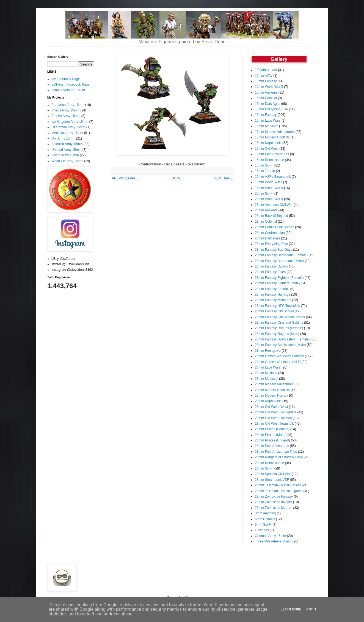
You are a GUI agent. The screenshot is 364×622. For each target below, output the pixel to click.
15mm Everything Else (271, 109)
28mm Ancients (266, 210)
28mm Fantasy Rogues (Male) (277, 334)
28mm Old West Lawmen (273, 418)
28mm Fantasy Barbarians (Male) (279, 261)
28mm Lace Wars (268, 367)
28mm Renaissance (269, 463)
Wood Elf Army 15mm (67, 161)
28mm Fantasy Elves (270, 272)
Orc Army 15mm (63, 138)
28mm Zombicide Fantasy (274, 496)
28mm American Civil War (274, 205)
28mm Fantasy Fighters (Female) (279, 278)
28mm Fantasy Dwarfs (271, 266)
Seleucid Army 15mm (67, 144)
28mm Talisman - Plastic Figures (279, 491)
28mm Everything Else (271, 244)
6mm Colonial (265, 519)
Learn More (291, 609)
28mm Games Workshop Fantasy (279, 356)
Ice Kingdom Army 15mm (70, 122)
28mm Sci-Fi (264, 468)
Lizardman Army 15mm (68, 127)
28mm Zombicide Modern (274, 508)
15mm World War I (268, 182)
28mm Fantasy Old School (274, 311)
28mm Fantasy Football (272, 289)
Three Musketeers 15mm (273, 541)
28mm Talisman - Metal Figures (278, 485)
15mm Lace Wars (268, 121)
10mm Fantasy (266, 81)
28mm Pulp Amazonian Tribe (276, 452)
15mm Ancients (266, 92)
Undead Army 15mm (66, 150)
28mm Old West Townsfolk (274, 424)
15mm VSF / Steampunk (273, 177)
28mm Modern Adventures (274, 384)
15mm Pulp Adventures (272, 154)
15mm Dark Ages (268, 104)
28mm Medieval (267, 379)
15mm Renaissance (269, 160)
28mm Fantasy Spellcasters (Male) (280, 345)
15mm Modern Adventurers (275, 132)
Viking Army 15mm (65, 155)
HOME (177, 178)
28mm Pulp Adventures (272, 446)
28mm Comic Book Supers (275, 227)
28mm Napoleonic (268, 401)
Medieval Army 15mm (67, 133)
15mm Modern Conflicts (272, 137)
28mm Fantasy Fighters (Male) (277, 283)
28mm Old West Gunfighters (276, 412)
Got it (311, 609)
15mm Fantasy (266, 115)
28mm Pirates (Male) (270, 435)
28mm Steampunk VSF (272, 480)
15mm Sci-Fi (264, 165)
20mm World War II (269, 199)
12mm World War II (269, 87)
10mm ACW (264, 76)
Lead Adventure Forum (68, 90)
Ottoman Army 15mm (270, 536)
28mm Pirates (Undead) (272, 440)
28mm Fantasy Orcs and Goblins (279, 323)
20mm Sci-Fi (264, 193)
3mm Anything (265, 513)
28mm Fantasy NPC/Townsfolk (277, 306)
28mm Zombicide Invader (273, 502)
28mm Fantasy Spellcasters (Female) (282, 339)
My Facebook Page (66, 79)
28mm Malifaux (266, 373)
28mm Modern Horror (271, 395)
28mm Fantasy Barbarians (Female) (281, 255)
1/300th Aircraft (266, 70)
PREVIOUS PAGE (125, 178)
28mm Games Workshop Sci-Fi (278, 362)
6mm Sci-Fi (263, 525)
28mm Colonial (266, 222)
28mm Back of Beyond (271, 216)
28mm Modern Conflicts (272, 390)
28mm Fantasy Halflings (273, 294)
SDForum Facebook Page (71, 84)
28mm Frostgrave (268, 351)
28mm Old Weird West (271, 407)
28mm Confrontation (270, 233)
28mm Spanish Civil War (273, 474)
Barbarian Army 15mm (68, 105)
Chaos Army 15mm (65, 110)
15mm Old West (267, 149)
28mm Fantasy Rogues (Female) (279, 328)
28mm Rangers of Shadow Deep (279, 457)
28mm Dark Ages (268, 238)
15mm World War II (269, 188)
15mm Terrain (265, 171)
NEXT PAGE (224, 178)
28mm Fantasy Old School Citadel (280, 317)
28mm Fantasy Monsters (273, 300)
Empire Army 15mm (66, 116)
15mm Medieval (267, 126)
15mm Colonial (266, 98)
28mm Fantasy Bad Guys (273, 250)
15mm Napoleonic (268, 143)
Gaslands (262, 530)
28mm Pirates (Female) (272, 429)
